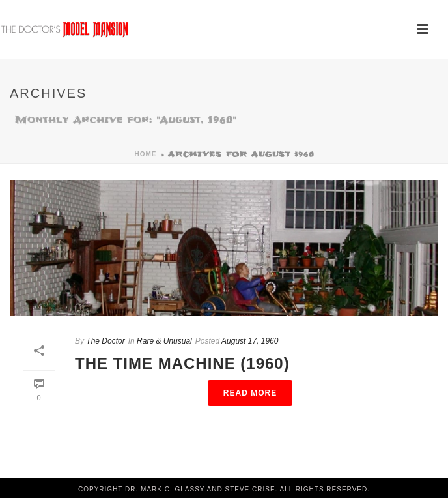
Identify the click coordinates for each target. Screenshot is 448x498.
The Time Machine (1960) (182, 363)
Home (146, 154)
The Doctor (105, 341)
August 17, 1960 (250, 341)
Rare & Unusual (164, 341)
